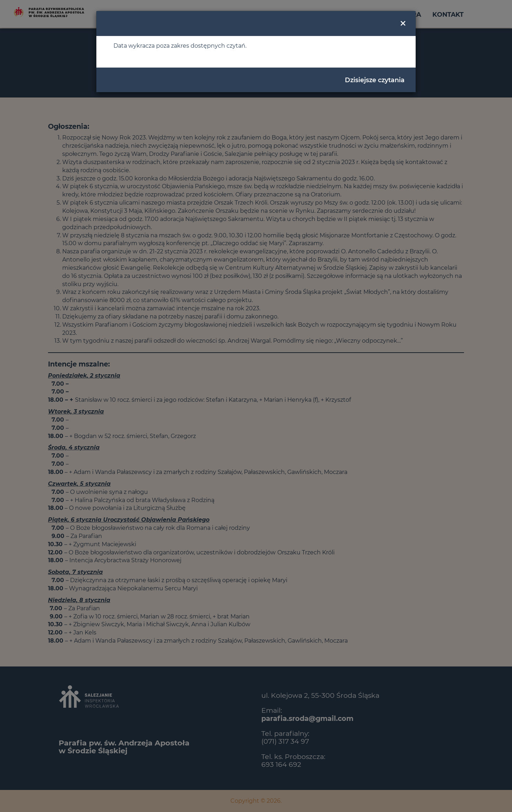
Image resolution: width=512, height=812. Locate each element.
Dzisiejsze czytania (375, 80)
